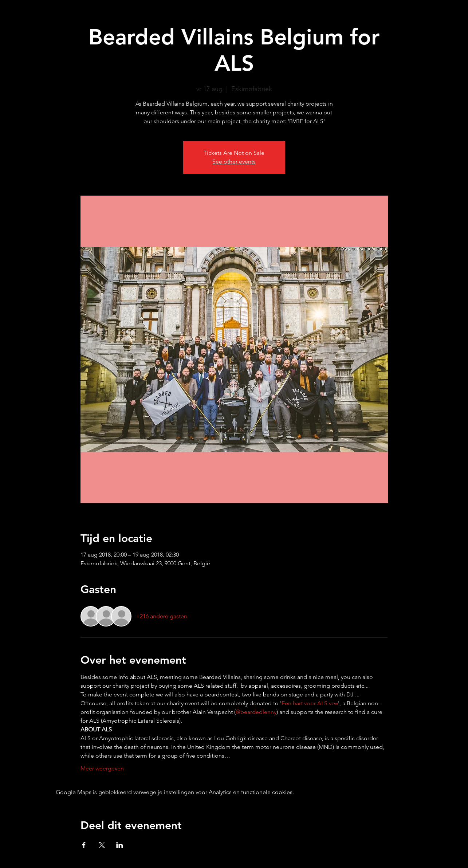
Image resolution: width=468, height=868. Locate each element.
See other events (234, 162)
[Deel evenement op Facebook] (84, 845)
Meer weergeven (102, 768)
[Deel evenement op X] (102, 845)
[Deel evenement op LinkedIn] (120, 845)
